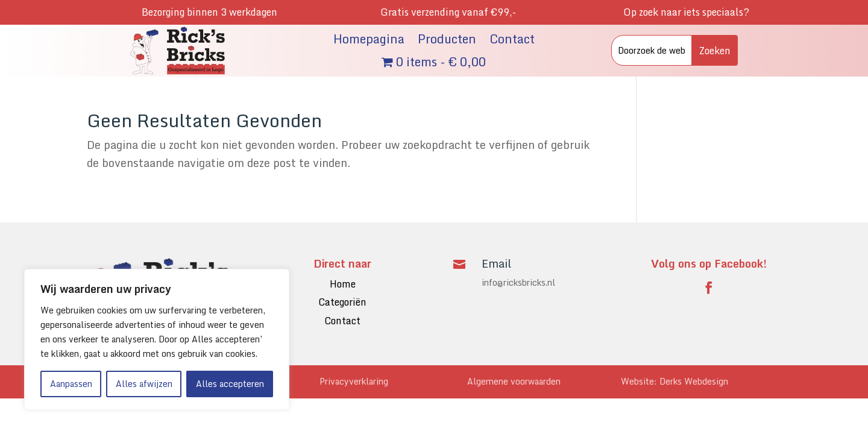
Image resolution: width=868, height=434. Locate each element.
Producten (447, 41)
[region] (157, 339)
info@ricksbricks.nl (518, 282)
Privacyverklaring (354, 381)
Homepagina (369, 41)
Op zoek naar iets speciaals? (686, 12)
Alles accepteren (230, 384)
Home (343, 284)
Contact (512, 41)
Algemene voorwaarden (514, 381)
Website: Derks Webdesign (675, 381)
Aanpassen (71, 384)
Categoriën (342, 302)
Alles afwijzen (144, 384)
